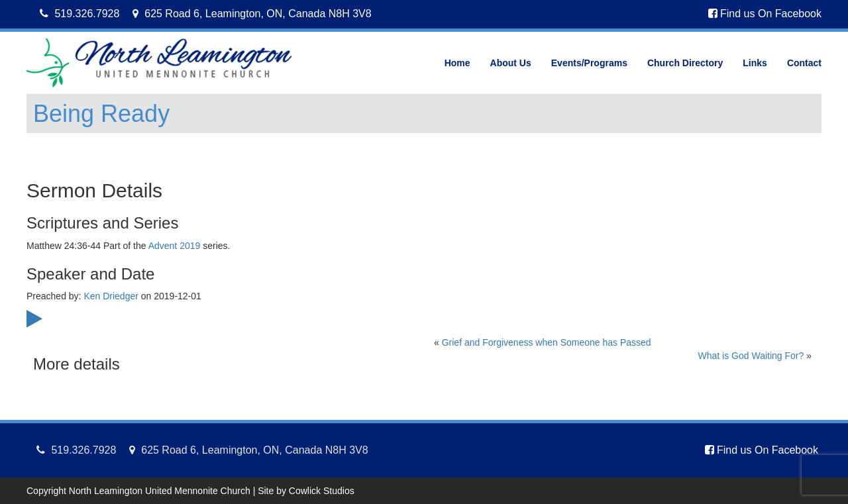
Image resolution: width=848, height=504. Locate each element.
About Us (511, 63)
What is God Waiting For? (751, 356)
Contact (804, 63)
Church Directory (685, 63)
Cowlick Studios (322, 491)
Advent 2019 (175, 246)
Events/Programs (589, 63)
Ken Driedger (111, 296)
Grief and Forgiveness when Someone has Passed (547, 342)
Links (755, 63)
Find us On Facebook (765, 14)
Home (457, 63)
